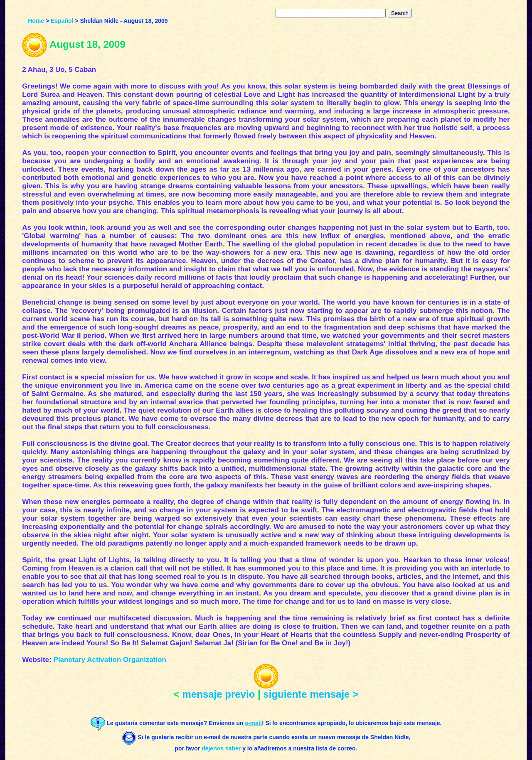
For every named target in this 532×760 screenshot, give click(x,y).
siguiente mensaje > (311, 694)
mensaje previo (219, 694)
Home (36, 21)
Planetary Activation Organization (110, 660)
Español (62, 21)
